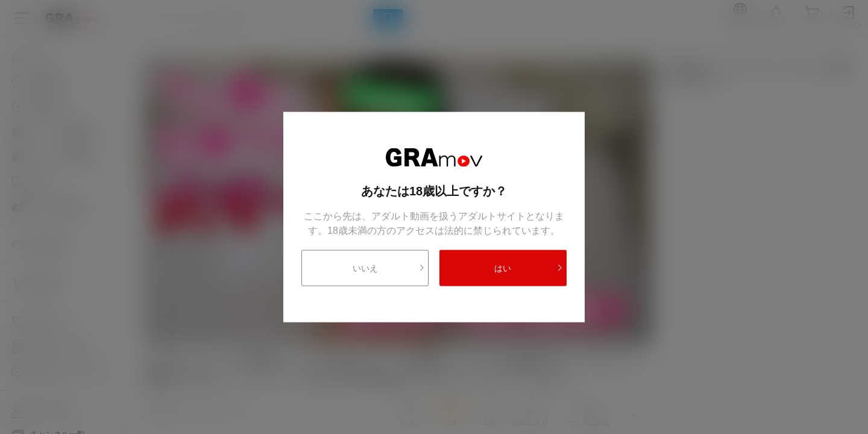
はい (529, 268)
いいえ (389, 268)
